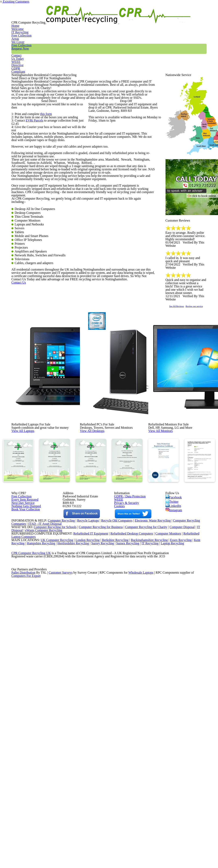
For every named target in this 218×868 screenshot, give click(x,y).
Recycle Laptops (85, 728)
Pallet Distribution (24, 811)
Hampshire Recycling (42, 764)
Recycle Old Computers (115, 728)
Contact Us (25, 457)
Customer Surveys (61, 811)
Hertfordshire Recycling (76, 764)
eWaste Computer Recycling (45, 743)
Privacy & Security (125, 678)
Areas (99, 17)
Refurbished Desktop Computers (125, 749)
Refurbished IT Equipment (82, 749)
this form (45, 183)
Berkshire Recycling (113, 759)
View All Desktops (101, 562)
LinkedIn (173, 680)
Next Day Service (21, 678)
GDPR (197, 17)
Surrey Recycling (107, 764)
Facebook (174, 668)
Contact (155, 17)
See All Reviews (182, 352)
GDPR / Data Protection (128, 668)
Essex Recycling (181, 759)
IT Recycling (75, 17)
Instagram (174, 686)
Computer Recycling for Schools (53, 738)
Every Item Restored (23, 673)
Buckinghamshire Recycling (148, 759)
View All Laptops (32, 562)
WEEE (176, 17)
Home (51, 17)
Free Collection (126, 17)
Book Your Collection (25, 697)
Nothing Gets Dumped (25, 683)
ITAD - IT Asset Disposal (45, 733)
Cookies (119, 683)
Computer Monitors (163, 749)
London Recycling (84, 759)
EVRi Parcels (34, 193)
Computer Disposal (185, 738)
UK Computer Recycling (53, 759)
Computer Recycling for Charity (148, 738)
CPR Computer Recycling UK (31, 780)
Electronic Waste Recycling (153, 728)
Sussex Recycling (133, 764)
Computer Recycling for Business (101, 738)
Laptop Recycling (179, 764)
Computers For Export (26, 816)
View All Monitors (170, 562)
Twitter (172, 674)
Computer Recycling (57, 728)
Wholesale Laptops (144, 811)
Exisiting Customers (207, 3)
